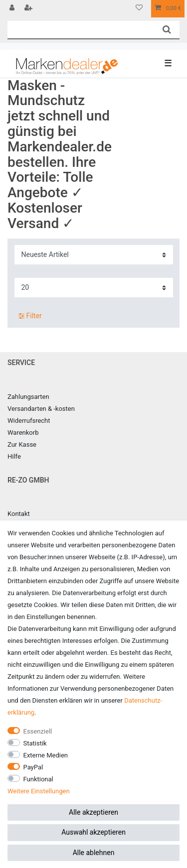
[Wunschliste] (139, 9)
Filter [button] (30, 316)
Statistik (35, 743)
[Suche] (167, 30)
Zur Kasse (22, 444)
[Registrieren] (29, 9)
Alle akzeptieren (93, 812)
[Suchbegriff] (81, 30)
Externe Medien (46, 755)
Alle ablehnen (94, 853)
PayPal (33, 767)
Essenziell (38, 731)
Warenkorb (23, 433)
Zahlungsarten (28, 397)
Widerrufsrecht (29, 421)
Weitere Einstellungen (39, 791)
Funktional (38, 779)
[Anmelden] (13, 9)
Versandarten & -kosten (41, 409)
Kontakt (19, 514)
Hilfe (14, 456)
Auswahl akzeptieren (93, 832)
